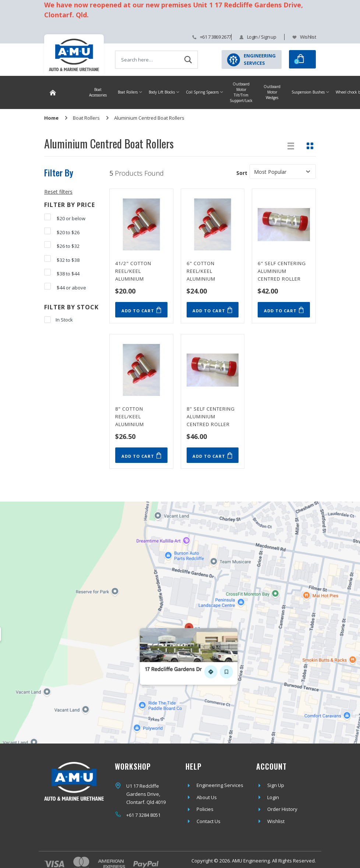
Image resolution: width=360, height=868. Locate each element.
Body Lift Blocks (162, 92)
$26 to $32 (62, 245)
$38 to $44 (62, 273)
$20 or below (65, 218)
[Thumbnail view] (310, 146)
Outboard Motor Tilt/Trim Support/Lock (241, 92)
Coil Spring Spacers (202, 92)
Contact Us (209, 821)
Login (273, 797)
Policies (205, 809)
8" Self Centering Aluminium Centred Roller (211, 416)
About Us (207, 797)
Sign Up (276, 785)
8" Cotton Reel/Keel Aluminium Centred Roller (137, 416)
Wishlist (308, 37)
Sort (242, 173)
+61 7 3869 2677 (216, 37)
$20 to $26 (62, 232)
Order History (282, 809)
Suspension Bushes (308, 92)
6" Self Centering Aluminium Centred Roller (282, 270)
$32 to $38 (62, 259)
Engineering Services (220, 785)
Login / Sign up (262, 37)
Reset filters (58, 192)
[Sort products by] (283, 172)
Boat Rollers (128, 92)
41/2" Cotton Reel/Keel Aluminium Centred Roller (137, 270)
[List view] (291, 146)
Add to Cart (141, 310)
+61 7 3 (134, 815)
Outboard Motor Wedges (272, 92)
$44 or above (65, 287)
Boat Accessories (98, 92)
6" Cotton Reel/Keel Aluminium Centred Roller (208, 270)
